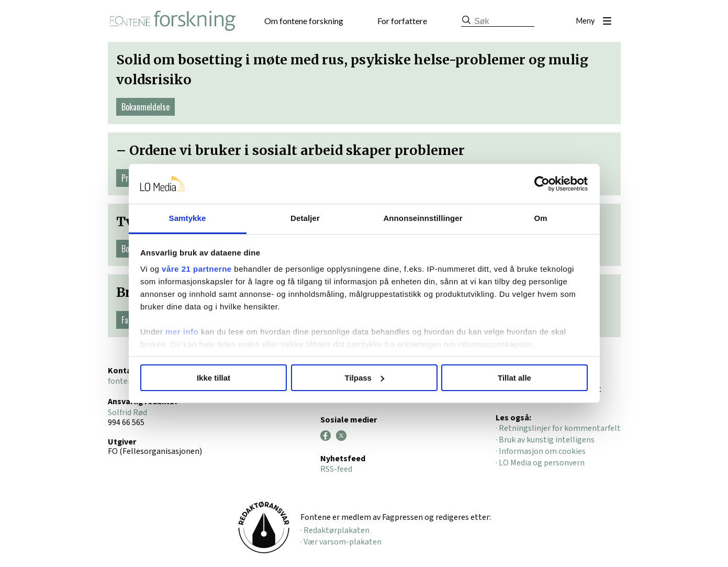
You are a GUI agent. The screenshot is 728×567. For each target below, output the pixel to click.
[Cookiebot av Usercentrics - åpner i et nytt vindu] (542, 184)
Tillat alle (514, 378)
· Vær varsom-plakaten (341, 542)
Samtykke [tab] (188, 218)
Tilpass (365, 378)
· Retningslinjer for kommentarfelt (558, 428)
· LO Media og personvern (540, 463)
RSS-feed (336, 469)
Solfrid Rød (127, 413)
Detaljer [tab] (305, 218)
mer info (182, 332)
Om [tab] (540, 218)
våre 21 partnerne (197, 269)
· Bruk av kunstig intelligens (545, 440)
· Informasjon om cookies (541, 451)
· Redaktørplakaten (335, 530)
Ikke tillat (214, 378)
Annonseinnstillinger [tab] (423, 218)
